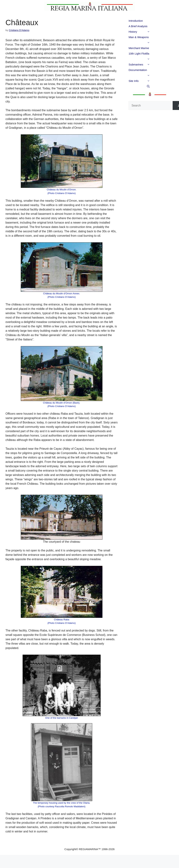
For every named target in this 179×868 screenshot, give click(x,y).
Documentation (146, 71)
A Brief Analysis (138, 26)
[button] (155, 32)
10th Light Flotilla (146, 54)
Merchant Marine (139, 48)
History (146, 32)
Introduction (136, 21)
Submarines (146, 65)
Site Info (146, 81)
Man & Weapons (146, 38)
